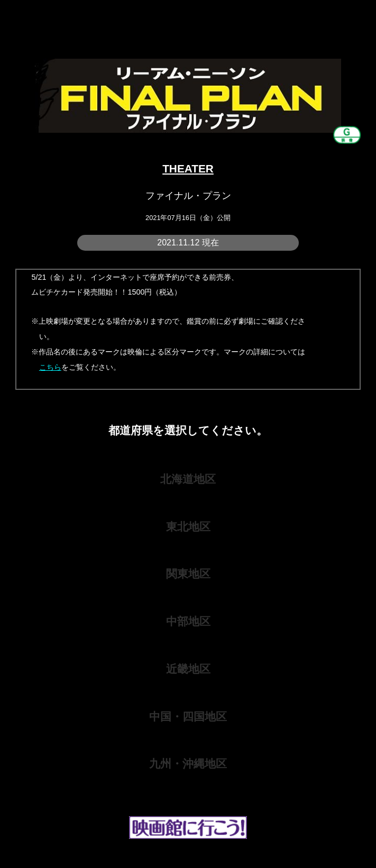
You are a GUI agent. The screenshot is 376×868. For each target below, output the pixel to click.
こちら (50, 367)
